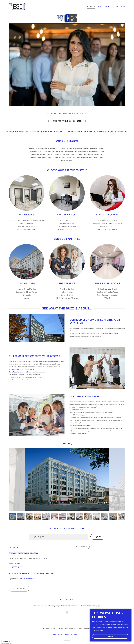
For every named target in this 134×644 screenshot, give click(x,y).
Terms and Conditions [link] (73, 631)
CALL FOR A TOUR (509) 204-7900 (67, 121)
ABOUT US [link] (91, 7)
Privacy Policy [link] (58, 631)
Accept (111, 637)
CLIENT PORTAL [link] (119, 7)
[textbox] (58, 537)
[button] (104, 7)
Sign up (98, 537)
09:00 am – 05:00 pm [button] (26, 579)
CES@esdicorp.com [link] (16, 567)
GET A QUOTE (19, 589)
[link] (18, 6)
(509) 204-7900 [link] (14, 564)
